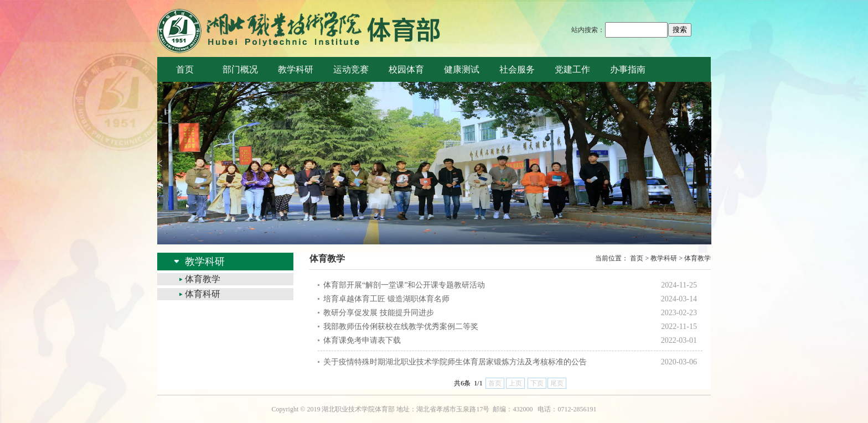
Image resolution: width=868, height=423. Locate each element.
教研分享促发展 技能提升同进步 (379, 313)
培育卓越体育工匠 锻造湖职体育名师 (386, 299)
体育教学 (203, 279)
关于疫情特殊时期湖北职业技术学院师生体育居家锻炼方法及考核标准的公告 (455, 362)
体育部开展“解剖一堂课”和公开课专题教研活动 (404, 285)
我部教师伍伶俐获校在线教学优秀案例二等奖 (401, 327)
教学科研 (664, 258)
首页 (637, 258)
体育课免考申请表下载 (362, 340)
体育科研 (203, 294)
